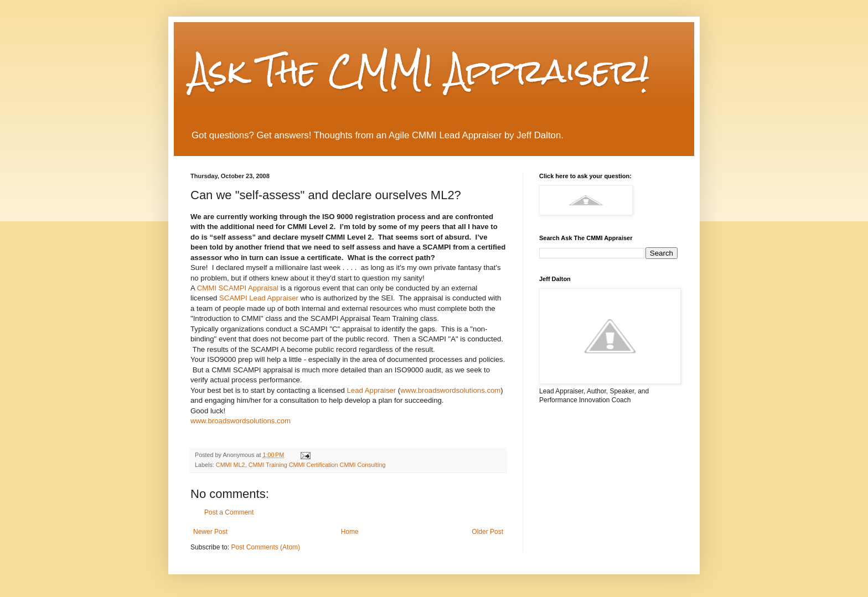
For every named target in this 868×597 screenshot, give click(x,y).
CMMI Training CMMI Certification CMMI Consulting (317, 465)
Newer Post (210, 532)
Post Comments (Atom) (265, 547)
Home (350, 532)
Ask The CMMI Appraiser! (420, 71)
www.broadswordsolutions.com (450, 390)
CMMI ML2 (231, 465)
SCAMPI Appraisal (238, 288)
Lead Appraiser (371, 390)
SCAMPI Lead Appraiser (259, 298)
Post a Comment (229, 512)
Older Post (487, 532)
